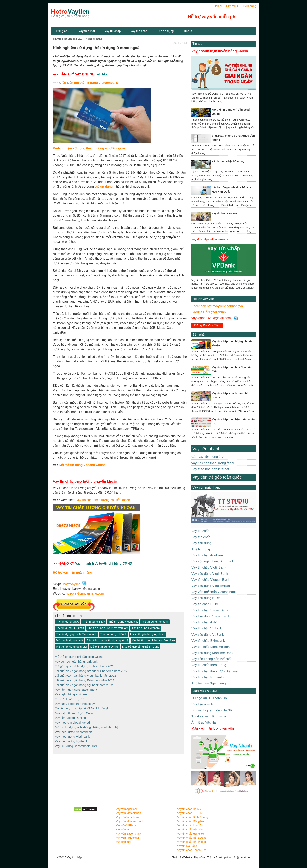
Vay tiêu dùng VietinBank (210, 574)
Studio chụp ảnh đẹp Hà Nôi (212, 710)
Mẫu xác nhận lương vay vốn (213, 729)
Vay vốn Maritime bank (130, 821)
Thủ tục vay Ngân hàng (209, 683)
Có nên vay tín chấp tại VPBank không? (82, 706)
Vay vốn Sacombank (129, 834)
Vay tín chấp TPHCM (190, 813)
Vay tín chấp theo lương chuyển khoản (103, 500)
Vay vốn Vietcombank (129, 813)
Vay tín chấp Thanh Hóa (192, 850)
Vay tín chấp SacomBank (210, 610)
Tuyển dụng (249, 6)
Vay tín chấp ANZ (204, 622)
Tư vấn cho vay (73, 39)
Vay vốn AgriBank (127, 809)
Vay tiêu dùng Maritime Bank (212, 653)
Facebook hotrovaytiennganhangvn (217, 306)
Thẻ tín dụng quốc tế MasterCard (108, 628)
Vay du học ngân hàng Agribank (76, 661)
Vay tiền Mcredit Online (70, 715)
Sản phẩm (200, 335)
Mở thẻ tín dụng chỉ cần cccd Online (79, 657)
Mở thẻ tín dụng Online (105, 647)
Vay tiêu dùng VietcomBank (212, 586)
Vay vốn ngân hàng (207, 487)
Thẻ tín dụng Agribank (155, 622)
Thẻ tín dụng (166, 31)
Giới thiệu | (233, 6)
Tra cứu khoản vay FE (70, 697)
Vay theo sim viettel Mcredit (73, 720)
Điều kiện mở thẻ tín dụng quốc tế (107, 641)
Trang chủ (62, 31)
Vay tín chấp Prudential (208, 677)
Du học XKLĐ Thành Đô (209, 698)
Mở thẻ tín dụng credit (70, 641)
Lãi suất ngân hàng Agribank (148, 634)
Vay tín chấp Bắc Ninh (191, 829)
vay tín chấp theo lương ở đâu (213, 463)
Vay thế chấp (139, 31)
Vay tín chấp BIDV (205, 604)
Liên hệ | (219, 6)
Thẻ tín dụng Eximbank (146, 628)
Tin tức (197, 44)
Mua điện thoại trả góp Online (75, 711)
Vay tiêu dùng (201, 543)
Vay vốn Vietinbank (128, 817)
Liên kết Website (205, 691)
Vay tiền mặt (87, 31)
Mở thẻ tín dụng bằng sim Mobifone (153, 641)
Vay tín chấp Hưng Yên (191, 834)
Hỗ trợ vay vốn (203, 299)
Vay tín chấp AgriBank (208, 555)
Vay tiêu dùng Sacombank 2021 (76, 743)
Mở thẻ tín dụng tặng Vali (71, 647)
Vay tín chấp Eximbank (208, 641)
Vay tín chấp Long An (190, 825)
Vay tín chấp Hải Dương (192, 838)
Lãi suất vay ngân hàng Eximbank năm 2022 (85, 679)
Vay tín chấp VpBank (207, 628)
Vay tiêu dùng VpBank (208, 635)
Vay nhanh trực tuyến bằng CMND (220, 51)
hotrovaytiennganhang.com (85, 593)
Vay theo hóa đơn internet (210, 469)
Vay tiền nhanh (206, 449)
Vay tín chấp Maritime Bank (211, 647)
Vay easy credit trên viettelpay (75, 702)
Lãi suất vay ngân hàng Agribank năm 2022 (84, 684)
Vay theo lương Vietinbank (72, 734)
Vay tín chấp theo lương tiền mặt (215, 671)
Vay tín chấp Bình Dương (193, 817)
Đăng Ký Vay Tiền (207, 325)
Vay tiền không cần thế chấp (212, 659)
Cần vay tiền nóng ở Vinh (210, 457)
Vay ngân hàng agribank (71, 693)
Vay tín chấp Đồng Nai (191, 821)
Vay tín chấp (113, 31)
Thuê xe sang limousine (209, 716)
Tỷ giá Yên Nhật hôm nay (228, 161)
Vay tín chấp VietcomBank (211, 580)
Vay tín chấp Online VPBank (210, 239)
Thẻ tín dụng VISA (67, 622)
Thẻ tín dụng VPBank (113, 634)
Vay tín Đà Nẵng (187, 846)
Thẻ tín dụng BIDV (94, 622)
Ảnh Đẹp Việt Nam (205, 722)
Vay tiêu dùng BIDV (206, 598)
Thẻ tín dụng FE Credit (70, 628)
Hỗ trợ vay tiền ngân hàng (73, 572)
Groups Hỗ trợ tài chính (209, 312)
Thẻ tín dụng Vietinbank (123, 622)
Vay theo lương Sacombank (73, 729)
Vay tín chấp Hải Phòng (191, 842)
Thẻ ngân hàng (93, 39)
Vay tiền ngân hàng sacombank (76, 688)
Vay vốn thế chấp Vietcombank (214, 592)
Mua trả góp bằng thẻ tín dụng (141, 647)
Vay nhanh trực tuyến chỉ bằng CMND (103, 563)
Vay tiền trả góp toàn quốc (217, 477)
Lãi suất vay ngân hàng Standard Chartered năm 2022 (91, 670)
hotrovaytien (72, 584)
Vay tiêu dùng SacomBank (211, 616)
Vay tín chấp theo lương (209, 665)
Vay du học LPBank (224, 213)
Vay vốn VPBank (126, 825)
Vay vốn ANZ (124, 829)
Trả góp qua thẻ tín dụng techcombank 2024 (85, 666)
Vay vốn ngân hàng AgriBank (213, 561)
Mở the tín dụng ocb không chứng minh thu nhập (88, 724)
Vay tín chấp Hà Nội (189, 809)
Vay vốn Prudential (128, 838)
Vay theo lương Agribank (71, 738)
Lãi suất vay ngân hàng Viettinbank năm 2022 (85, 675)
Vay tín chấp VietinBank (209, 567)
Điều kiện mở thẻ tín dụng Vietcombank (89, 83)
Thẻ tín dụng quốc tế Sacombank (76, 634)
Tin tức (188, 31)
